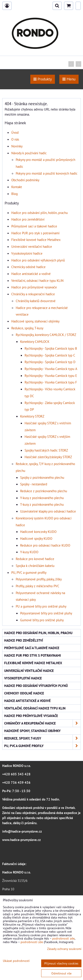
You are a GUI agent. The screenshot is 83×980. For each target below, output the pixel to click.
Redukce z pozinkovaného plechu (44, 491)
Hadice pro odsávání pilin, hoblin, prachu (40, 213)
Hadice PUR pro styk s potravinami (35, 233)
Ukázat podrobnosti (16, 961)
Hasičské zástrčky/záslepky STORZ (48, 457)
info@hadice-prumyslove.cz (22, 831)
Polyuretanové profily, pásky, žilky (39, 579)
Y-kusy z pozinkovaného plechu (42, 498)
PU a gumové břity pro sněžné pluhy (41, 606)
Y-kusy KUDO (29, 552)
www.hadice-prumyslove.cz (21, 840)
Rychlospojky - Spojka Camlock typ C (50, 355)
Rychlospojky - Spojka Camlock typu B (51, 348)
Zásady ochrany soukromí (64, 949)
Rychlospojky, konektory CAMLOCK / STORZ (46, 335)
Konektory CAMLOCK (35, 341)
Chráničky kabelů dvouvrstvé (36, 301)
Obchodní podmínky (25, 180)
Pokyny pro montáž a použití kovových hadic (47, 173)
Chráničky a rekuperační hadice (33, 294)
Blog (14, 194)
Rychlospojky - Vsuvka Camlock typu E (51, 376)
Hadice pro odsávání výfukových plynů (38, 260)
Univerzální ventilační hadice (32, 246)
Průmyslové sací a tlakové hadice (34, 226)
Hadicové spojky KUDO (36, 538)
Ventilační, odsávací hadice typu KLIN (37, 280)
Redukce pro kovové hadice (35, 559)
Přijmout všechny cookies (61, 963)
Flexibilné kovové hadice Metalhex (36, 240)
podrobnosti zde (63, 938)
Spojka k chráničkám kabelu (35, 566)
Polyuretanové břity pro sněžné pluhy (46, 613)
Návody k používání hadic (29, 153)
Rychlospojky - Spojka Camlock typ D (50, 362)
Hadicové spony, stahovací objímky (35, 321)
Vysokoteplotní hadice (27, 253)
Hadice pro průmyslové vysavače (34, 287)
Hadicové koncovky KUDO (38, 532)
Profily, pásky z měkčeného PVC (38, 586)
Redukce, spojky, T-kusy (27, 328)
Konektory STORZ (32, 416)
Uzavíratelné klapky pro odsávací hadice (48, 511)
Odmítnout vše (61, 973)
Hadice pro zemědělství (28, 219)
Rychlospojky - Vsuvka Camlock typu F (51, 382)
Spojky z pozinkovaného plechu (42, 477)
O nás (15, 139)
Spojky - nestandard (34, 484)
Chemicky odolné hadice (28, 267)
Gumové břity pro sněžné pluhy (42, 620)
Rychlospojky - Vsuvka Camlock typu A (51, 369)
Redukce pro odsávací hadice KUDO (45, 545)
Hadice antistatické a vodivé (31, 274)
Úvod (15, 132)
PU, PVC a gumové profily (29, 572)
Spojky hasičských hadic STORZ (46, 450)
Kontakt (17, 187)
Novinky (17, 146)
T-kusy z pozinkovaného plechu (42, 504)
